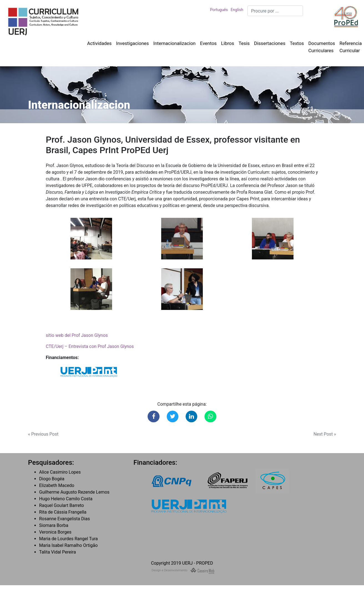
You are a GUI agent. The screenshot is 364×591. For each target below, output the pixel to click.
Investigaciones (132, 43)
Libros (228, 43)
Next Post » (325, 434)
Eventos (208, 43)
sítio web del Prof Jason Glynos (77, 335)
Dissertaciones (270, 43)
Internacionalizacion (175, 43)
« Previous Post (43, 434)
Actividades (99, 43)
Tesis (244, 43)
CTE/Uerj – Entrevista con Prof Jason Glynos (90, 346)
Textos (297, 43)
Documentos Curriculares (322, 47)
